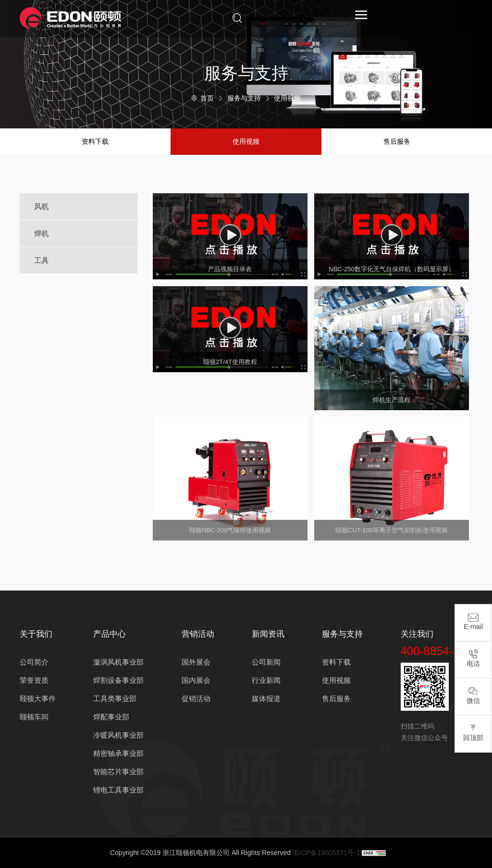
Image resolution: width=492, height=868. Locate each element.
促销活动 (196, 698)
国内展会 (196, 680)
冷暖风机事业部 (118, 735)
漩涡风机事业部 (118, 662)
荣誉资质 (34, 680)
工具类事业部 (115, 698)
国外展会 (196, 662)
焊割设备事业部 (118, 680)
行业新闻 (266, 680)
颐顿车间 (34, 717)
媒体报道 (266, 698)
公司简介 (34, 662)
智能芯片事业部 (118, 772)
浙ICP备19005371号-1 (326, 853)
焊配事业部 (111, 717)
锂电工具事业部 (118, 790)
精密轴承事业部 (118, 753)
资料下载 (95, 141)
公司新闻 (266, 662)
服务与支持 (244, 98)
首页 (207, 98)
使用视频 (287, 98)
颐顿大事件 (38, 698)
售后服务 (397, 141)
